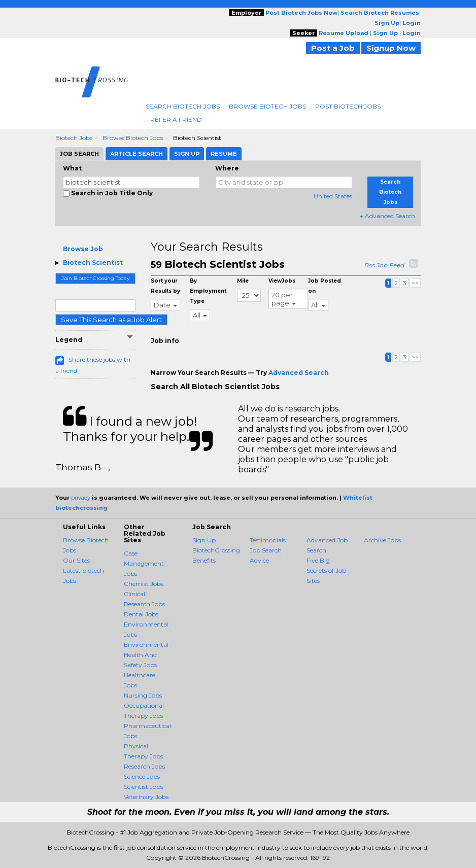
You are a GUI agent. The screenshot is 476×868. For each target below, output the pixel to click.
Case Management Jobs (144, 563)
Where (227, 168)
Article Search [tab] (137, 154)
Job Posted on (325, 286)
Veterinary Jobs (146, 797)
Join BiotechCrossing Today (95, 278)
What (72, 168)
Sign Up (204, 540)
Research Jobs (144, 766)
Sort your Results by (165, 286)
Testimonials (268, 540)
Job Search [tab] (79, 154)
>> (415, 283)
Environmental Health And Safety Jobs (146, 655)
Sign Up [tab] (187, 154)
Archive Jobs (382, 540)
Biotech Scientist (93, 263)
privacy (81, 498)
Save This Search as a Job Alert (111, 320)
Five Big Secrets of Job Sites (326, 570)
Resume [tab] (224, 154)
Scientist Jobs (143, 787)
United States (333, 196)
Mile (243, 281)
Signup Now (391, 48)
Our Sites (76, 560)
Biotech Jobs (74, 138)
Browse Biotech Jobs (267, 106)
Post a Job (333, 48)
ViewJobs (282, 281)
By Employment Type (208, 291)
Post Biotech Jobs (348, 106)
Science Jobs (142, 776)
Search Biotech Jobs (183, 106)
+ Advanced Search (387, 216)
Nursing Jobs (143, 695)
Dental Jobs (141, 614)
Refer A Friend (176, 119)
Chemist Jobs (144, 584)
